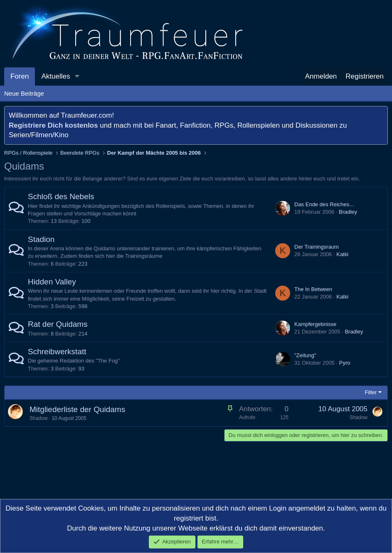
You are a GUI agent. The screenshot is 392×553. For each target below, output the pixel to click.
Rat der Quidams (58, 324)
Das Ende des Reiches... (324, 204)
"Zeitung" (305, 355)
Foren (20, 76)
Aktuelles (55, 76)
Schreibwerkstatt (57, 352)
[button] (77, 77)
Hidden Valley (52, 282)
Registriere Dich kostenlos (53, 125)
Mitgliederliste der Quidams (77, 409)
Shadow (38, 418)
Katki (342, 254)
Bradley (348, 212)
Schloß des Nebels (61, 196)
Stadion (41, 239)
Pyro (345, 363)
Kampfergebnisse (315, 324)
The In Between (313, 289)
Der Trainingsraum (317, 247)
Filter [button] (371, 392)
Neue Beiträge (24, 93)
